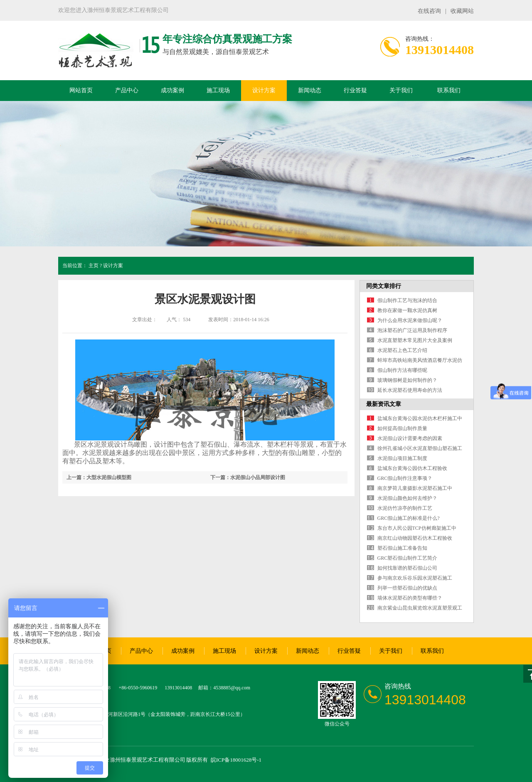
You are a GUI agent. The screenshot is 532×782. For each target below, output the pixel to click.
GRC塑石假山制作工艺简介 (408, 558)
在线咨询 (429, 11)
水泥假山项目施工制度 (402, 458)
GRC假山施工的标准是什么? (409, 518)
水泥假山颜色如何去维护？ (407, 498)
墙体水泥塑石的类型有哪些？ (410, 598)
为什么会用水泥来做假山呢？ (410, 320)
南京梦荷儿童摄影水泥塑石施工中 (415, 488)
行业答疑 (355, 90)
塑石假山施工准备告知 (402, 548)
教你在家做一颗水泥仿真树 (407, 310)
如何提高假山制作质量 (402, 428)
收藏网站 (462, 11)
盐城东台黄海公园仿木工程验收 (412, 468)
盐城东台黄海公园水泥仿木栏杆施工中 (420, 418)
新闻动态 (310, 90)
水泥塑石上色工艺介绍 (402, 350)
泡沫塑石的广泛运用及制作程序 (412, 330)
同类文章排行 (384, 286)
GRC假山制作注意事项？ (405, 478)
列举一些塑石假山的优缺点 (407, 588)
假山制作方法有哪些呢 (402, 370)
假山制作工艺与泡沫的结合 (407, 300)
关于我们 (401, 90)
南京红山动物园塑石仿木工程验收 (415, 538)
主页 (94, 266)
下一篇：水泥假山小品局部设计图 (248, 477)
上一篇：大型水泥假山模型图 (99, 477)
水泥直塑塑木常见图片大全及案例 (415, 340)
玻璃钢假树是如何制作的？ (407, 380)
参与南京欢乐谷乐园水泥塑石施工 (415, 578)
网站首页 (81, 90)
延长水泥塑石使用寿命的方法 (410, 390)
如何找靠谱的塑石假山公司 (407, 568)
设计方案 (264, 90)
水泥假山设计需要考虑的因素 (410, 438)
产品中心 (127, 90)
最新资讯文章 (384, 404)
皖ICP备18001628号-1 (236, 760)
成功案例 (172, 90)
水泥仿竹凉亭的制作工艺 (405, 508)
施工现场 (218, 90)
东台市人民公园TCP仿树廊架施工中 (417, 528)
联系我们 (449, 90)
